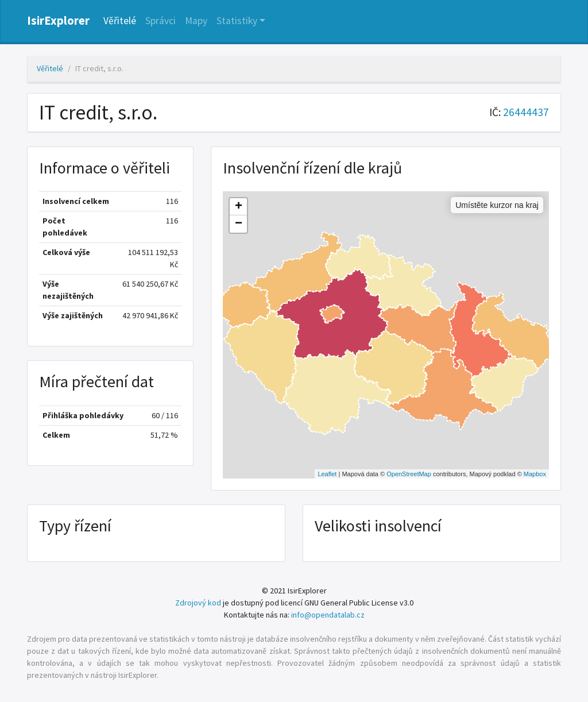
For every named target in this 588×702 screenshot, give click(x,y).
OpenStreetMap (409, 474)
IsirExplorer (58, 21)
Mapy (196, 21)
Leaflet (327, 474)
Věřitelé (120, 21)
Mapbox (535, 474)
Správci (160, 21)
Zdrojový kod (198, 603)
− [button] (239, 224)
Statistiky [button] (237, 21)
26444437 (526, 112)
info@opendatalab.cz (328, 615)
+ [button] (239, 207)
